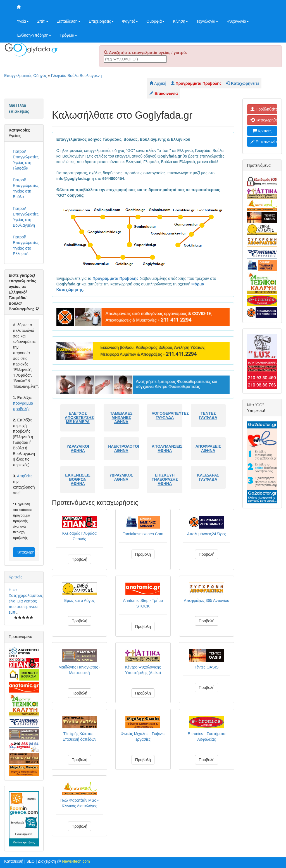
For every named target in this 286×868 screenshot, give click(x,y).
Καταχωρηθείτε (26, 552)
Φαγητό (130, 21)
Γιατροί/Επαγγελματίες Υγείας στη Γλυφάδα (26, 160)
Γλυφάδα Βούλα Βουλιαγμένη (77, 76)
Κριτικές (16, 577)
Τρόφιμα (68, 35)
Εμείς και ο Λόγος (79, 600)
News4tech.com (76, 861)
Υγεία (23, 21)
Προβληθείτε (264, 109)
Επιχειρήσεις (101, 21)
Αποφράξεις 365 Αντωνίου (206, 600)
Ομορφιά (155, 21)
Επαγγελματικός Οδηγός (25, 76)
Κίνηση (180, 21)
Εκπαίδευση (69, 21)
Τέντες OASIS (207, 667)
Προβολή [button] (79, 559)
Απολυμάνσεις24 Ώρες (207, 534)
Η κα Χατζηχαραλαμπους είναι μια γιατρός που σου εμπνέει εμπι (26, 601)
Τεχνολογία (207, 21)
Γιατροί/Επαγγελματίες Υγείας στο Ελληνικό (26, 245)
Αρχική (158, 83)
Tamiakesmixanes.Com (143, 534)
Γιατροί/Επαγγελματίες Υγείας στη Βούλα (26, 188)
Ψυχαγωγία (238, 21)
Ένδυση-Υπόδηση (34, 35)
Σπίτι (43, 21)
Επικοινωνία (264, 142)
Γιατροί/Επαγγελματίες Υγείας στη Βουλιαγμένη (26, 217)
